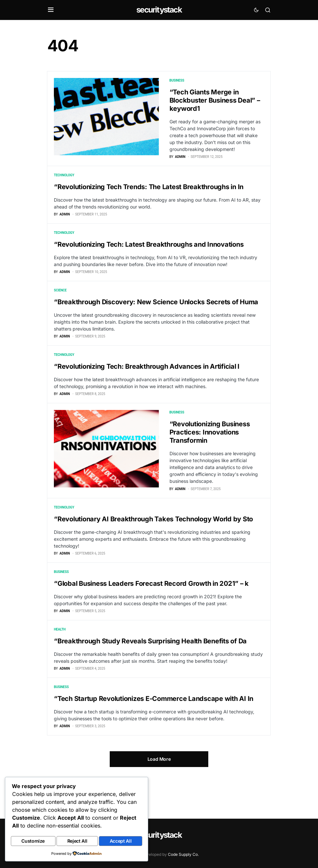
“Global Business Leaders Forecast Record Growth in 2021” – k (151, 608)
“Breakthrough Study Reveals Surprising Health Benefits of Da (150, 670)
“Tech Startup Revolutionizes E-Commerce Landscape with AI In (154, 731)
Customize (33, 842)
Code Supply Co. (183, 854)
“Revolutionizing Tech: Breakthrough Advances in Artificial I (147, 381)
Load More (159, 795)
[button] (51, 10)
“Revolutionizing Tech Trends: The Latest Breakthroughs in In (149, 190)
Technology (64, 179)
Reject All (77, 842)
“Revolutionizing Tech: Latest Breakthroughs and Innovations (149, 252)
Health (60, 658)
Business (177, 80)
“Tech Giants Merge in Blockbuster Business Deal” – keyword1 (215, 100)
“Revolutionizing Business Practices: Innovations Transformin (210, 450)
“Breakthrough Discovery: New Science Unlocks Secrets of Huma (156, 313)
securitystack (159, 10)
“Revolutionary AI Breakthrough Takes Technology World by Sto (153, 540)
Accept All (121, 842)
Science (60, 301)
